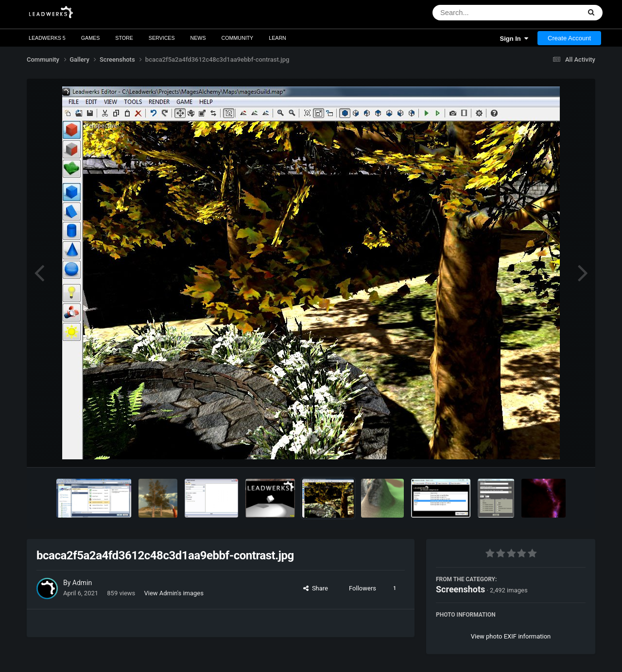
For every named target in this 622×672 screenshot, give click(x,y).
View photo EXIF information (511, 636)
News (198, 38)
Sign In (514, 39)
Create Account (569, 38)
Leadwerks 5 (47, 38)
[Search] (481, 13)
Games (91, 38)
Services (162, 38)
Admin (82, 583)
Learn (277, 38)
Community (238, 38)
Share (316, 588)
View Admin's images (174, 593)
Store (124, 38)
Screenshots (460, 589)
